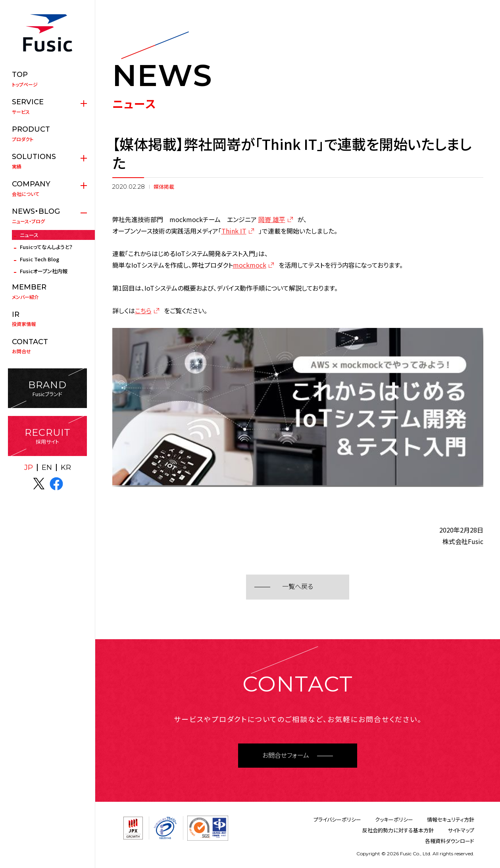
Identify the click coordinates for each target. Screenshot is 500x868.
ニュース (29, 235)
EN (47, 468)
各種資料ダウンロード (450, 841)
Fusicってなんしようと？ (46, 247)
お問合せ (47, 346)
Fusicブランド (47, 388)
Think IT (234, 231)
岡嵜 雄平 (272, 219)
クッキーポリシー (394, 819)
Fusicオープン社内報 (44, 271)
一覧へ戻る (298, 587)
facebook (56, 484)
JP (29, 468)
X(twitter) (39, 484)
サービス (47, 106)
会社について (47, 188)
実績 (47, 161)
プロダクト (47, 134)
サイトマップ (461, 830)
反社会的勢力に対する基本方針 (398, 830)
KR (66, 468)
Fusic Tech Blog (39, 259)
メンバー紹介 (47, 291)
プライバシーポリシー (337, 819)
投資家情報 (47, 319)
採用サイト (47, 436)
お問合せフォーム (286, 756)
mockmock (250, 265)
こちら (143, 310)
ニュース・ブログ (47, 216)
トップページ (47, 79)
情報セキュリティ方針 (451, 819)
